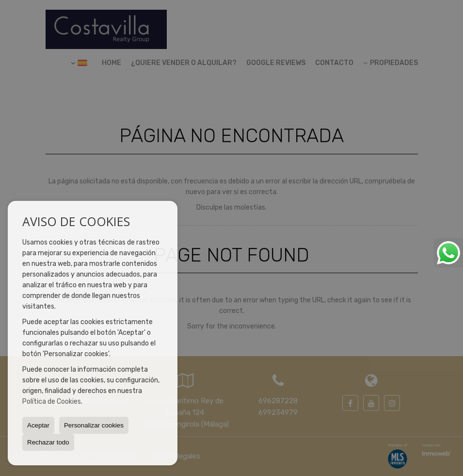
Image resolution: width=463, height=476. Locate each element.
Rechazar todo (48, 442)
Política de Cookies (52, 402)
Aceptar (38, 425)
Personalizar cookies (94, 425)
